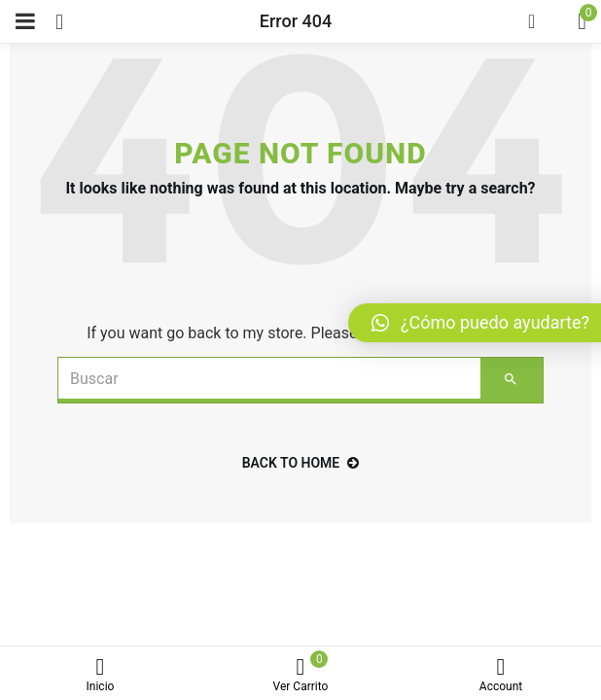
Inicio (100, 675)
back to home (301, 463)
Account (501, 675)
